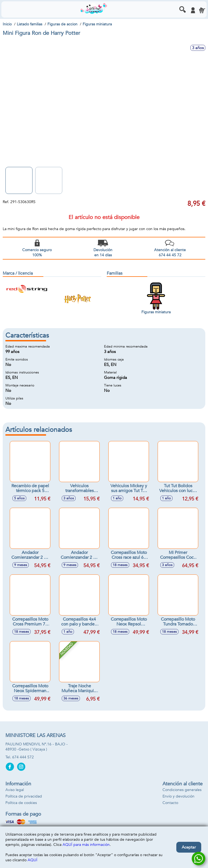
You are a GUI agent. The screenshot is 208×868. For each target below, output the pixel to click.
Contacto (170, 803)
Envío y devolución (178, 796)
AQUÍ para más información (86, 845)
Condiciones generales (182, 790)
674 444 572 (23, 757)
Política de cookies (21, 803)
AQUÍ (32, 860)
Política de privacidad (24, 796)
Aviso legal (15, 790)
